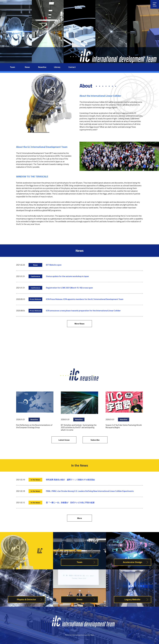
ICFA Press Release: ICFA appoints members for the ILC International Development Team (85, 299)
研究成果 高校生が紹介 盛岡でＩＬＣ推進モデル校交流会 (70, 480)
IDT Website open (54, 265)
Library (57, 67)
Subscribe (95, 440)
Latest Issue (64, 440)
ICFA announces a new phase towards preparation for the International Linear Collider (83, 311)
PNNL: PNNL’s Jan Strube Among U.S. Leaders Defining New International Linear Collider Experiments (90, 491)
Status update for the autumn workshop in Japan (67, 276)
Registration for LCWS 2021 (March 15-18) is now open (69, 288)
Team (12, 67)
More (80, 518)
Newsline (42, 67)
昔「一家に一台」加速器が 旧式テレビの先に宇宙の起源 (70, 503)
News (27, 67)
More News (79, 324)
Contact (72, 67)
